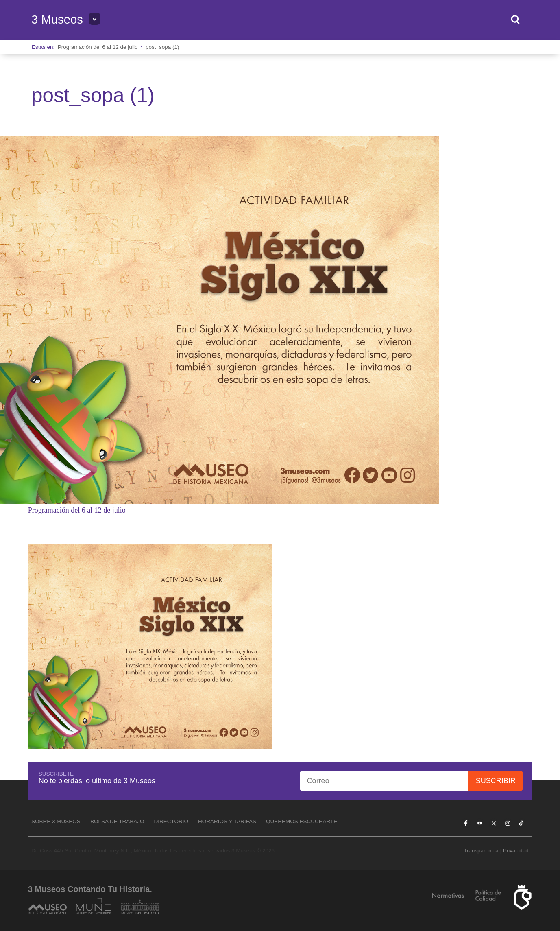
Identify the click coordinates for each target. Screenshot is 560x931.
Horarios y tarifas (227, 821)
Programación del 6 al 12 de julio (98, 47)
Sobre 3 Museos (56, 821)
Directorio (171, 821)
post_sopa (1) (162, 47)
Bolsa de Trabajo (117, 821)
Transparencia (481, 851)
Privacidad (516, 851)
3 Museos (57, 20)
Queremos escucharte (302, 821)
